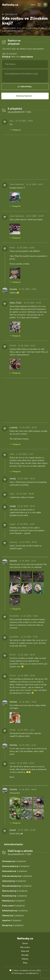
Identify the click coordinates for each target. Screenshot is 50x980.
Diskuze (25, 959)
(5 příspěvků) (13, 901)
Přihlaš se (6, 57)
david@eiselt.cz (32, 973)
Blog (25, 963)
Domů (25, 943)
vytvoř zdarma (27, 57)
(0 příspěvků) (14, 861)
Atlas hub (25, 951)
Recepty (25, 955)
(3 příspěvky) (16, 866)
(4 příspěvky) (17, 886)
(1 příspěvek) (15, 871)
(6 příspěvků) (13, 906)
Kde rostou (25, 947)
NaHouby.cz (10, 5)
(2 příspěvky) (15, 911)
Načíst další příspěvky (14, 844)
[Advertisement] (25, 157)
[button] (39, 5)
